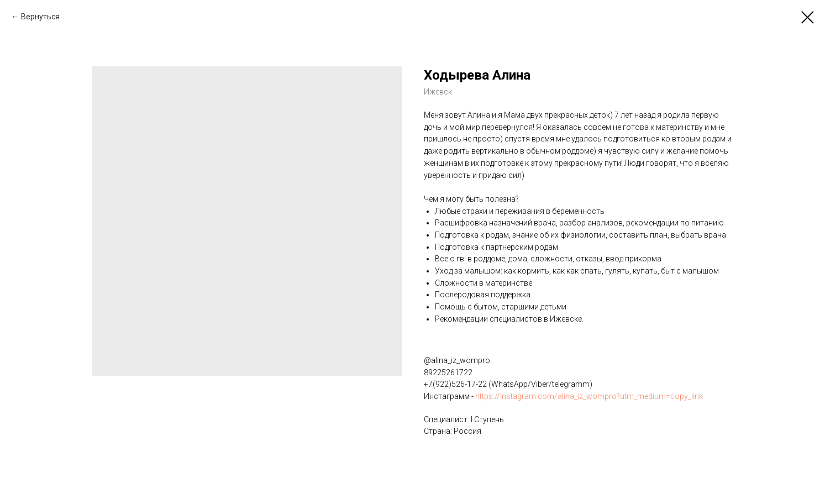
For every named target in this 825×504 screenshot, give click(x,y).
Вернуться (40, 17)
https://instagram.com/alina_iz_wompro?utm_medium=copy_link (589, 396)
